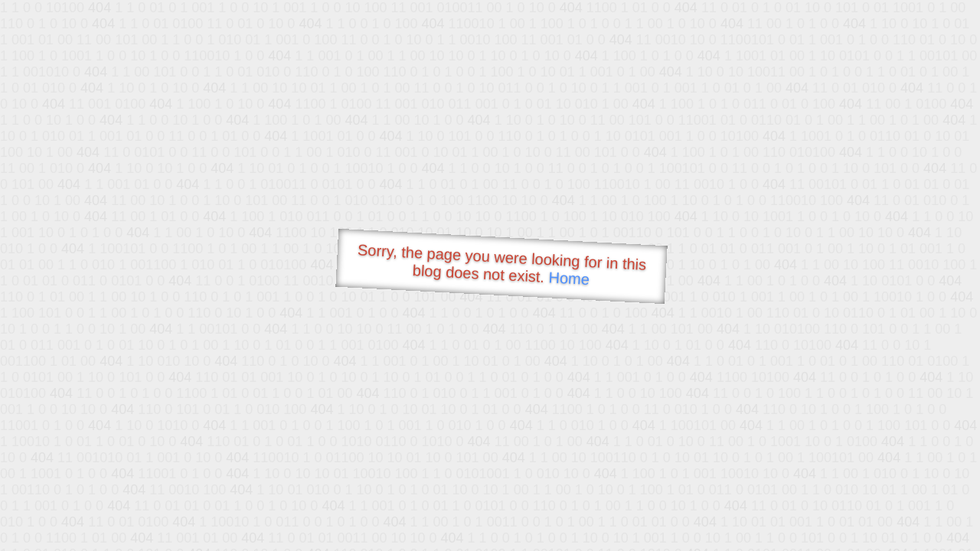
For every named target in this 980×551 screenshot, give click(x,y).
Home (569, 278)
